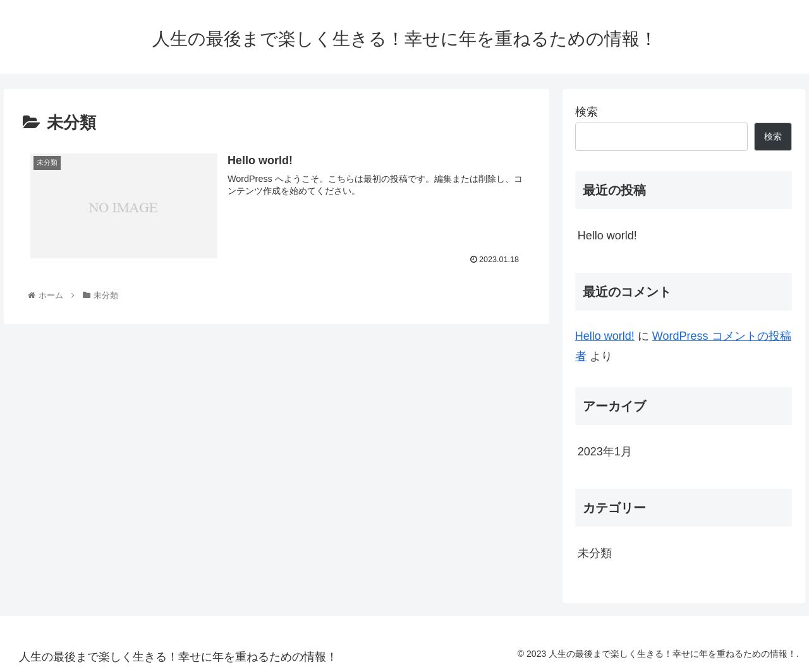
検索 (587, 112)
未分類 (595, 553)
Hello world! (607, 236)
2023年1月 (605, 452)
